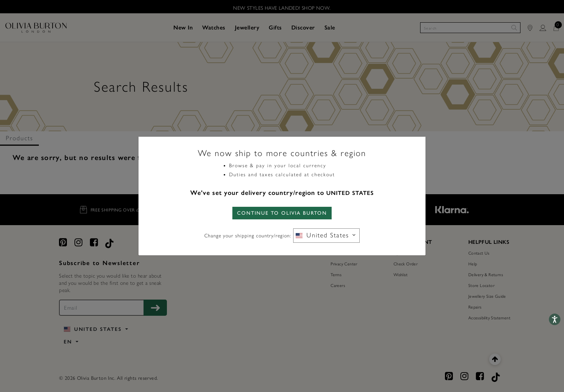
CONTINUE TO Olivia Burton (282, 213)
